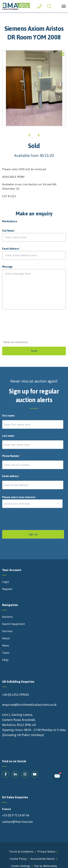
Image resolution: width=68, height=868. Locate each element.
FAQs (5, 660)
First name (8, 416)
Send (34, 351)
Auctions (7, 617)
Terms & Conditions (21, 852)
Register (7, 589)
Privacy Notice (46, 852)
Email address (11, 476)
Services (7, 631)
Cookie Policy (18, 859)
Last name (8, 436)
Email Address (11, 249)
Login (6, 582)
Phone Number (12, 456)
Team (6, 653)
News (6, 646)
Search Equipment (13, 624)
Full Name (9, 231)
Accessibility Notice (43, 859)
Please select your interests (20, 497)
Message (7, 267)
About (6, 638)
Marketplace (10, 222)
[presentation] (29, 323)
